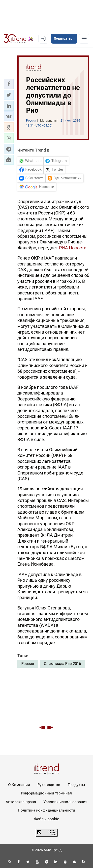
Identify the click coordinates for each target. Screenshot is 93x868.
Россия (28, 664)
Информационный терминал (46, 793)
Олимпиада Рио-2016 (62, 664)
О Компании (19, 785)
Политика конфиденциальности (46, 810)
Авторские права (21, 802)
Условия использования (65, 802)
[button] (9, 84)
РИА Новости (73, 248)
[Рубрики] (84, 39)
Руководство (49, 785)
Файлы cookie (47, 819)
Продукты (76, 785)
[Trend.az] (18, 39)
